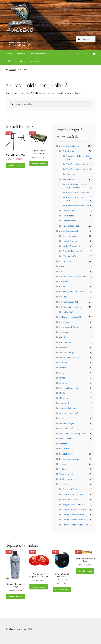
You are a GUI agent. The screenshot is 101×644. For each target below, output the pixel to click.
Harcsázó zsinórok (71, 499)
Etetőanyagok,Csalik (69, 327)
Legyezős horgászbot (69, 388)
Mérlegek (64, 398)
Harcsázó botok (70, 211)
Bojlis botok (68, 151)
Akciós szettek (66, 261)
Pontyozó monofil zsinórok (75, 525)
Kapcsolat (35, 61)
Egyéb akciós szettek (69, 302)
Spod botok (71, 174)
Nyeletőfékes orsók (72, 246)
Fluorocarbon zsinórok (73, 494)
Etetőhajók (64, 332)
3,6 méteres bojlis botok (77, 164)
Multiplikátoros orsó (69, 413)
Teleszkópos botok (71, 226)
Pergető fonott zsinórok (74, 504)
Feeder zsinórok (70, 489)
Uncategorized (66, 474)
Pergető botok (69, 221)
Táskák (62, 464)
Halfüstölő (64, 347)
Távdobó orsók (69, 256)
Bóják (62, 271)
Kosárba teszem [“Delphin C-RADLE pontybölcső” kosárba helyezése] (39, 163)
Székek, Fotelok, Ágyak (70, 459)
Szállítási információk (15, 61)
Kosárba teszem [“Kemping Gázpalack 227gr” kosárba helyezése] (15, 597)
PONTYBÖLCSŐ (66, 428)
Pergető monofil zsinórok (75, 509)
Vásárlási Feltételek (40, 54)
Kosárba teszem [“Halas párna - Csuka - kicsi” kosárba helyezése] (85, 571)
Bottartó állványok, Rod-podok (73, 277)
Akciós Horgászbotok (69, 146)
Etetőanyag (65, 322)
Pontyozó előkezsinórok (74, 515)
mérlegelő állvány (67, 408)
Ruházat (63, 444)
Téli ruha (63, 469)
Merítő (62, 393)
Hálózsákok (68, 312)
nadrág (62, 418)
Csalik (62, 287)
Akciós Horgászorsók (69, 231)
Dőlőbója (63, 297)
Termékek (22, 54)
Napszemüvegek (67, 423)
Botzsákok (64, 281)
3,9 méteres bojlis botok (77, 169)
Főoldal (9, 54)
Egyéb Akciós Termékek (70, 307)
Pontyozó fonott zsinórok (75, 520)
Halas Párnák (65, 342)
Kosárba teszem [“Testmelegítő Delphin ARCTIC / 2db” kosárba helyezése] (39, 587)
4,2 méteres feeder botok (77, 206)
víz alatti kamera (67, 479)
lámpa (62, 378)
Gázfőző (63, 337)
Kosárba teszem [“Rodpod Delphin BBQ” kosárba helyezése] (15, 165)
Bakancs (63, 266)
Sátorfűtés (64, 449)
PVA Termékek (66, 439)
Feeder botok (69, 179)
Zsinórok (63, 484)
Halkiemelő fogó (67, 352)
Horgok (63, 368)
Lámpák (63, 383)
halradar (63, 363)
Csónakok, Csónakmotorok (72, 292)
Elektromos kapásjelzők (70, 317)
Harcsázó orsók (70, 241)
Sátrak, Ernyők (66, 454)
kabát (62, 373)
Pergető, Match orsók (73, 251)
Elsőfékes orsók (70, 236)
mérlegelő (64, 403)
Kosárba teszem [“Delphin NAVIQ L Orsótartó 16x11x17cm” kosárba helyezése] (62, 589)
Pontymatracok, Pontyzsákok (73, 433)
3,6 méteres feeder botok (77, 192)
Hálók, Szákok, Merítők (70, 358)
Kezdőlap (12, 70)
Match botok (69, 216)
